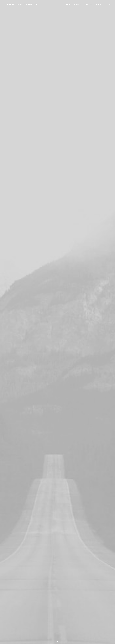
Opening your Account (42, 605)
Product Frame (14, 372)
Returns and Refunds (69, 608)
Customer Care (66, 605)
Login (99, 5)
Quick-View (29, 322)
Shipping (35, 611)
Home (68, 5)
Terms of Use (65, 615)
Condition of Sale (67, 618)
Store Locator (38, 618)
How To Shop (37, 608)
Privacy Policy (66, 611)
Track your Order (40, 615)
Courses (78, 5)
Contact (89, 5)
